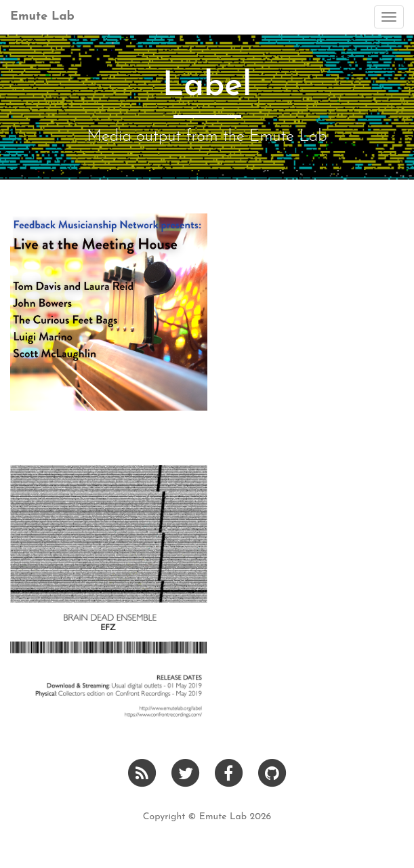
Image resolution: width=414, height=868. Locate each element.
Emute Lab (42, 17)
